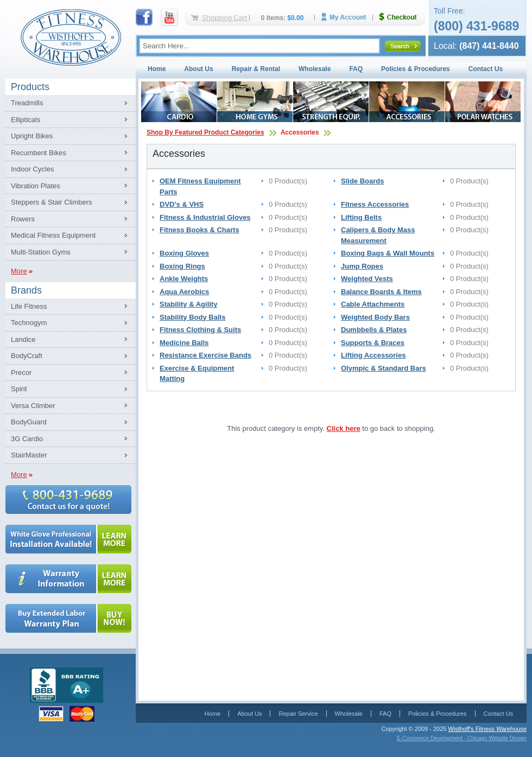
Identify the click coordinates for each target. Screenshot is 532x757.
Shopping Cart (224, 18)
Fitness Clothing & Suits (200, 330)
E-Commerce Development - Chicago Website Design (462, 738)
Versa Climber (33, 406)
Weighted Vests (367, 279)
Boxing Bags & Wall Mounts (388, 253)
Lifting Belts (361, 217)
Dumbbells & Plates (374, 330)
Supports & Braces (373, 343)
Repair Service (298, 714)
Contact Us (486, 69)
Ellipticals (26, 120)
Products (30, 87)
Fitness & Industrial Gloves (205, 217)
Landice (23, 339)
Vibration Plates (36, 186)
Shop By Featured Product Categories (205, 132)
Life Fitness (29, 306)
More (19, 271)
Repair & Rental (256, 69)
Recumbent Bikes (39, 153)
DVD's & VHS (182, 204)
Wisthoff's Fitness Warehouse (487, 729)
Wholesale (315, 69)
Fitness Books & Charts (199, 230)
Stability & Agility (188, 304)
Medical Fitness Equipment (53, 235)
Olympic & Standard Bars (384, 368)
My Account (347, 17)
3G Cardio (27, 439)
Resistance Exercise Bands (205, 355)
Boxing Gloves (184, 253)
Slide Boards (362, 181)
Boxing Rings (182, 266)
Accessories (300, 132)
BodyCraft (27, 356)
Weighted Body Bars (375, 317)
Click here (344, 428)
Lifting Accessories (373, 355)
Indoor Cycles (32, 169)
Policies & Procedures (416, 69)
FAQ (356, 69)
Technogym (29, 323)
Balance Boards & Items (381, 292)
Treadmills (27, 103)
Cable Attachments (373, 304)
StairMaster (29, 455)
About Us (198, 69)
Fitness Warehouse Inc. (71, 37)
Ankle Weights (184, 279)
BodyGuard (29, 422)
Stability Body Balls (192, 317)
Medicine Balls (184, 343)
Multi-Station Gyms (41, 252)
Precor (21, 373)
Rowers (23, 219)
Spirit (19, 389)
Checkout (402, 17)
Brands (26, 290)
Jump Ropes (362, 266)
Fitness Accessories (375, 204)
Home (157, 69)
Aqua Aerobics (184, 292)
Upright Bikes (32, 136)
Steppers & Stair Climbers (52, 202)
